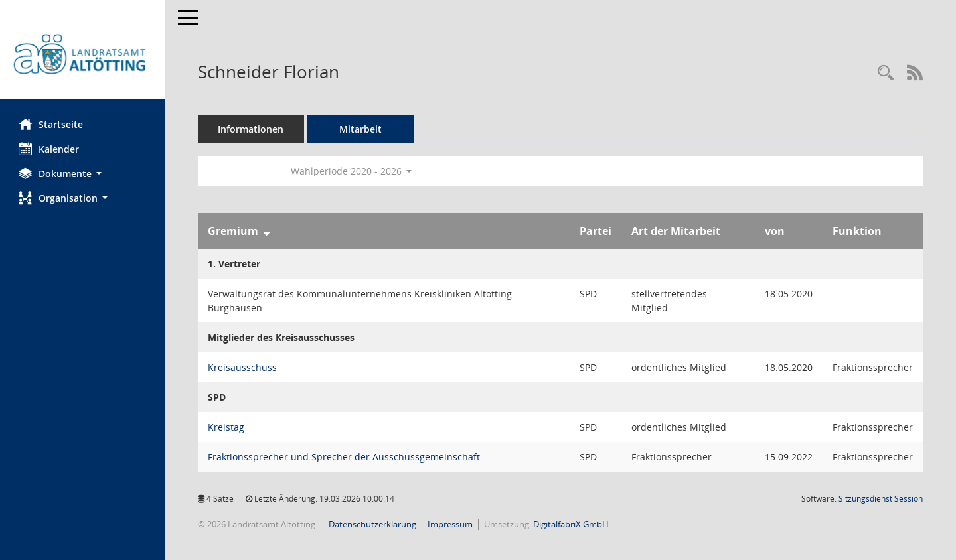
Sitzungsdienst (881, 499)
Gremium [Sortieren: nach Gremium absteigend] (234, 231)
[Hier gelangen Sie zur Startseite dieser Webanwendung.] (83, 54)
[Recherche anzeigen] (886, 73)
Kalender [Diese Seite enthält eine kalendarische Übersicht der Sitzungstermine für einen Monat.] (50, 149)
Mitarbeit (362, 129)
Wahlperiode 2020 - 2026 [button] (353, 171)
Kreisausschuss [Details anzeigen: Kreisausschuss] (244, 367)
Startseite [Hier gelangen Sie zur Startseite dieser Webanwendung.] (52, 124)
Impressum (451, 524)
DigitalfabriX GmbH (572, 524)
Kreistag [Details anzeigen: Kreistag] (227, 427)
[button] (83, 174)
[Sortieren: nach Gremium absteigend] (268, 231)
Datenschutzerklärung (373, 524)
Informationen (253, 129)
